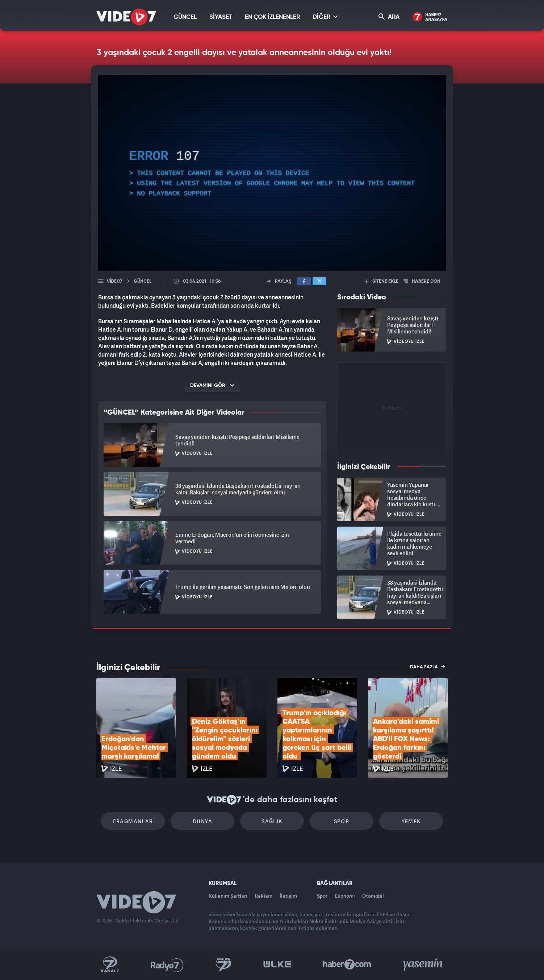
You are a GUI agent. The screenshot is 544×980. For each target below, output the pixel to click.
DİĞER (325, 17)
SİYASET (221, 17)
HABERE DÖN (422, 281)
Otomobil (373, 896)
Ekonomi (345, 896)
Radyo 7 (167, 964)
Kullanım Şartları (228, 896)
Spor (342, 821)
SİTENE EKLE (382, 281)
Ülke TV (277, 964)
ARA (389, 17)
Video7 (114, 281)
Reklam (263, 896)
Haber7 (347, 964)
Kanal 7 (110, 964)
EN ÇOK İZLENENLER (272, 17)
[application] (272, 173)
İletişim (288, 896)
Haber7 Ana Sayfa (430, 17)
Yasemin (423, 964)
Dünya (202, 821)
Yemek (411, 821)
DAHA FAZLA (428, 667)
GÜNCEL (185, 17)
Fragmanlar (133, 821)
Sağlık (272, 821)
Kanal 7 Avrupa (223, 964)
